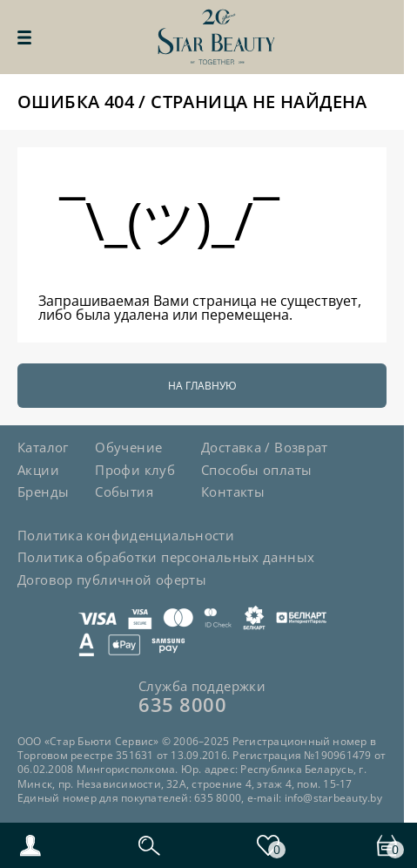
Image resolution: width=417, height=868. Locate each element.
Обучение (128, 447)
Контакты (233, 492)
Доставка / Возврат (265, 447)
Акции (38, 470)
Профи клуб (135, 470)
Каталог (43, 447)
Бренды (43, 492)
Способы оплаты (256, 470)
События (124, 492)
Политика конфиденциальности (126, 535)
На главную (202, 386)
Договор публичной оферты (112, 580)
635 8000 (182, 704)
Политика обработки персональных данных (166, 557)
